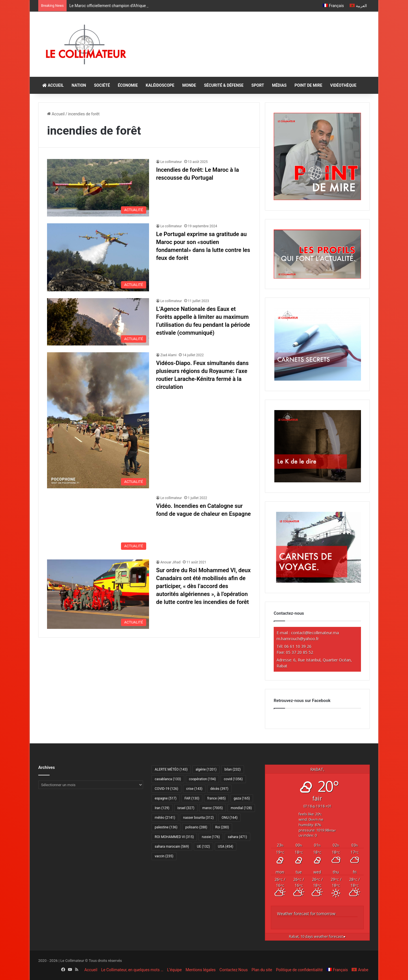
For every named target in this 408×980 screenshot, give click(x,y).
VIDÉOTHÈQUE (343, 85)
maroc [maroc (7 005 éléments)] (212, 808)
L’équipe (175, 970)
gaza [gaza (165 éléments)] (242, 798)
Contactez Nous (234, 970)
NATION (79, 85)
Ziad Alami (168, 355)
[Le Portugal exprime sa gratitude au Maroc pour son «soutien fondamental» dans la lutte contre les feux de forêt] (98, 257)
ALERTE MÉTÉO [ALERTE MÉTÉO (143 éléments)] (171, 769)
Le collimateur (171, 162)
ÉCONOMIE (128, 85)
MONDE (189, 85)
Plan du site (262, 970)
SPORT (258, 85)
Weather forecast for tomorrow (306, 914)
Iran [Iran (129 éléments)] (162, 808)
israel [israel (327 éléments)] (186, 808)
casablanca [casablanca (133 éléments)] (168, 779)
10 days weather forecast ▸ (317, 936)
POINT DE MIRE (308, 85)
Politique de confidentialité (299, 970)
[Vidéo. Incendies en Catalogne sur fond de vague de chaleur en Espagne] (98, 524)
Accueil (56, 114)
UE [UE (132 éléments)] (203, 847)
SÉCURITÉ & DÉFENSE (224, 85)
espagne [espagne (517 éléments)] (166, 798)
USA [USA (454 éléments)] (226, 847)
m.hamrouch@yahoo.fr (298, 639)
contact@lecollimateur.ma (315, 633)
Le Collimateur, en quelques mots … (132, 970)
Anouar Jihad (170, 562)
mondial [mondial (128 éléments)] (241, 808)
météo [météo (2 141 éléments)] (165, 818)
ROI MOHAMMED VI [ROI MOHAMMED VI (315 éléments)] (174, 837)
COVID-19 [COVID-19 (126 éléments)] (166, 789)
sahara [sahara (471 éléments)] (237, 837)
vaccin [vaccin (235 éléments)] (164, 856)
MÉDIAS (279, 85)
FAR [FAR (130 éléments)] (192, 798)
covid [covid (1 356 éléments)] (233, 779)
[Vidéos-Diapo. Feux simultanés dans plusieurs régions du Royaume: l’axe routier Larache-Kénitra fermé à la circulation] (98, 420)
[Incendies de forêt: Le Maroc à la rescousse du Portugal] (98, 188)
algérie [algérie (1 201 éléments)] (206, 769)
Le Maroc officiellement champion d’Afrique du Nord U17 (119, 6)
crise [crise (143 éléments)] (194, 789)
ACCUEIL (53, 85)
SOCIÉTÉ (102, 85)
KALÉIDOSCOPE (160, 85)
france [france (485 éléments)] (216, 798)
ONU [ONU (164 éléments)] (229, 818)
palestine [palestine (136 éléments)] (166, 827)
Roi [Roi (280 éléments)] (222, 827)
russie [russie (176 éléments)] (211, 837)
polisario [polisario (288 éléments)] (196, 827)
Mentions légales (201, 970)
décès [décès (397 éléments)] (219, 789)
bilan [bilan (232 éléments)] (232, 769)
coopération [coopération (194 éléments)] (202, 779)
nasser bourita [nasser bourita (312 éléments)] (198, 818)
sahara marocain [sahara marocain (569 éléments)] (172, 847)
